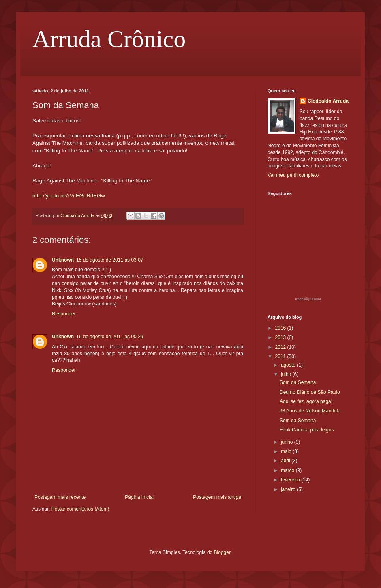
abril (286, 461)
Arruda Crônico (109, 39)
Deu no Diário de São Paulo (310, 392)
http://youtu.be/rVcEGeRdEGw (69, 196)
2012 (281, 347)
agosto (289, 365)
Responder (64, 314)
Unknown (63, 260)
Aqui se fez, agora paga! (306, 401)
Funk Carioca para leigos (307, 430)
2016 (281, 328)
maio (287, 451)
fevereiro (291, 480)
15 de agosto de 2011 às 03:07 (110, 260)
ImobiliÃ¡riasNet (308, 299)
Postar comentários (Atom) (80, 509)
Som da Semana (298, 382)
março (288, 470)
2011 (281, 356)
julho (287, 374)
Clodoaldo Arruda (328, 101)
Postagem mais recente (60, 497)
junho (288, 442)
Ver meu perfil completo (293, 175)
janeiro (289, 489)
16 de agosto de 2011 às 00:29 (110, 337)
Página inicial (139, 497)
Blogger (222, 552)
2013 (281, 337)
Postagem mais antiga (217, 497)
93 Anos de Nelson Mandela (310, 411)
